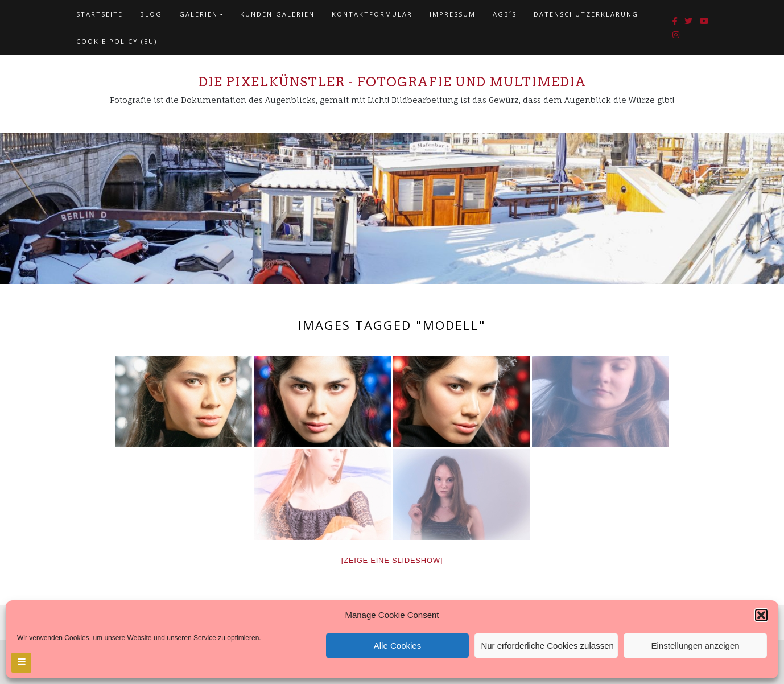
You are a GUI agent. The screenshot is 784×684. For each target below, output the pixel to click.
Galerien (199, 14)
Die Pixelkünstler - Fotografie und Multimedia (392, 82)
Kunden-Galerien (277, 14)
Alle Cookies (397, 646)
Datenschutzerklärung (586, 14)
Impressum (453, 14)
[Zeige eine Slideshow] (392, 560)
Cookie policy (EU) (117, 41)
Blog (151, 14)
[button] (761, 615)
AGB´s (505, 14)
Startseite (100, 14)
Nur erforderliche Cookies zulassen (547, 646)
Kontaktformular (372, 14)
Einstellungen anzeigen (696, 646)
